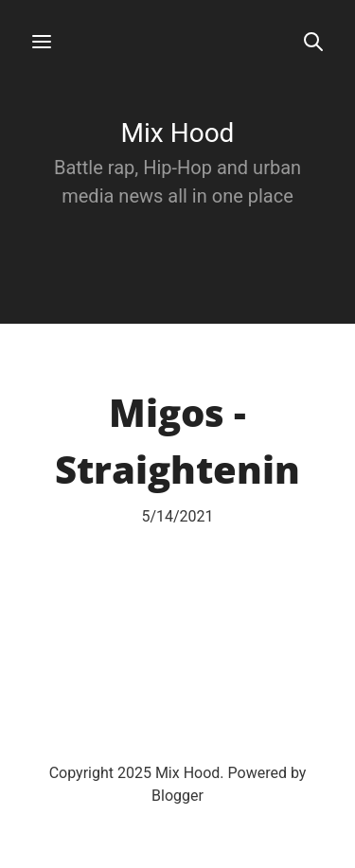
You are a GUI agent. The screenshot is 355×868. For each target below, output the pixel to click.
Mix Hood (178, 133)
